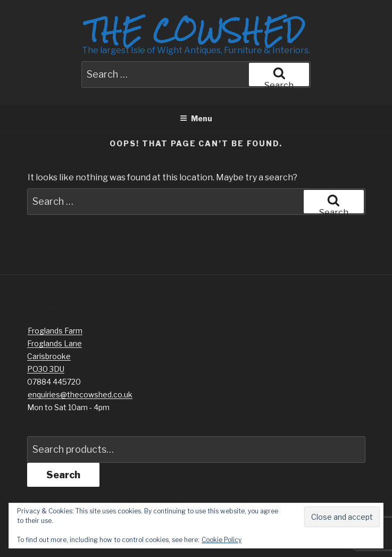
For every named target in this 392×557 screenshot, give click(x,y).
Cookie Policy (222, 540)
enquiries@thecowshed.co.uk (80, 394)
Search (63, 475)
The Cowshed (196, 30)
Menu (196, 118)
